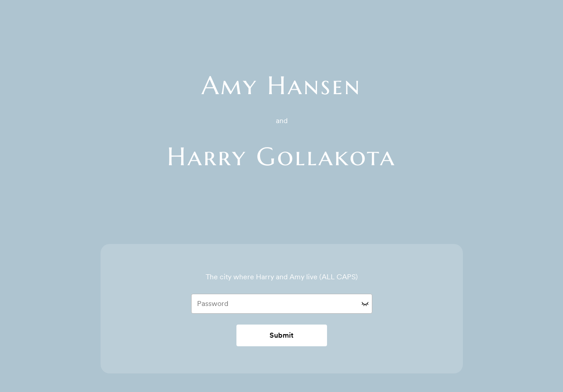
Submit (281, 335)
